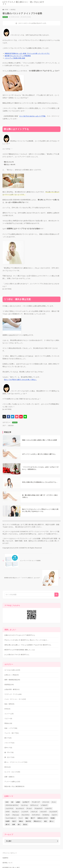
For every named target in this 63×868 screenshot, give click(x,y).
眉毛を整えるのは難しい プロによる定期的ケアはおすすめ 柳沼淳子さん (28, 645)
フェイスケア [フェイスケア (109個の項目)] (53, 812)
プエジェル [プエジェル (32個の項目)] (16, 815)
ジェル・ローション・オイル (15, 699)
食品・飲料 (9, 704)
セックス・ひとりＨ (12, 772)
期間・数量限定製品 (12, 680)
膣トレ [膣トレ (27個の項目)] (52, 821)
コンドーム (9, 714)
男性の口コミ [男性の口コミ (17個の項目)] (38, 821)
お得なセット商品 (12, 675)
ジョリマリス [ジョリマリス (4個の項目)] (9, 808)
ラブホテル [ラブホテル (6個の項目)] (46, 815)
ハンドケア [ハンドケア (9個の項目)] (25, 812)
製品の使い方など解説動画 (14, 786)
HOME (5, 10)
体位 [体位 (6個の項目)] (27, 818)
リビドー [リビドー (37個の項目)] (54, 815)
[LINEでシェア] (25, 417)
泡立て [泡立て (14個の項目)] (14, 821)
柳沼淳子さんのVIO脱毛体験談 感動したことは (20, 650)
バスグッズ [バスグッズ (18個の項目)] (34, 812)
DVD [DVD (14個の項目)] (7, 802)
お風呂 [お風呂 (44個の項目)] (18, 802)
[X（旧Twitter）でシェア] (4, 417)
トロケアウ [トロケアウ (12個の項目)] (48, 808)
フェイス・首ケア (12, 733)
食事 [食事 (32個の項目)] (14, 824)
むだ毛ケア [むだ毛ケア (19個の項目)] (26, 802)
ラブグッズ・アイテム (13, 694)
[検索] (56, 595)
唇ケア (8, 738)
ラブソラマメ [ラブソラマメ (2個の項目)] (36, 815)
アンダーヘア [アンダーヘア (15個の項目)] (36, 802)
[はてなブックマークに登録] (13, 417)
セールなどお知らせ (12, 670)
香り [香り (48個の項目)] (19, 824)
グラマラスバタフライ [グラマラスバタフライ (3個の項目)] (12, 805)
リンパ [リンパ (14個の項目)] (21, 818)
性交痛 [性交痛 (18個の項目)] (53, 818)
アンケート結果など (12, 782)
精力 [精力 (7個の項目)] (46, 821)
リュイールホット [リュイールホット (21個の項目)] (11, 818)
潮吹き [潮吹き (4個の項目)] (21, 821)
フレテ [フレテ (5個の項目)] (8, 815)
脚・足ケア (9, 757)
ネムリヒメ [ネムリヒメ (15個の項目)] (16, 812)
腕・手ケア (9, 752)
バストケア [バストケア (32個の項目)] (43, 812)
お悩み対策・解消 (12, 689)
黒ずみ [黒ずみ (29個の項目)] (25, 824)
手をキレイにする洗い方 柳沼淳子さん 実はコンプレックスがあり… (26, 640)
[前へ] (28, 561)
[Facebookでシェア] (8, 417)
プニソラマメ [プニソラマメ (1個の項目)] (25, 815)
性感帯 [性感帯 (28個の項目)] (8, 821)
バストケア (11, 426)
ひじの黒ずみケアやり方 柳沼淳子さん (17, 655)
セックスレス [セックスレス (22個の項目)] (20, 808)
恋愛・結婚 (9, 777)
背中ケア (8, 748)
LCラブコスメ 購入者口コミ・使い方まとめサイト (23, 3)
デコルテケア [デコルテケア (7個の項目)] (38, 808)
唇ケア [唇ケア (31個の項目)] (33, 818)
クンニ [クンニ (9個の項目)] (54, 802)
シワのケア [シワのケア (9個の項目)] (44, 805)
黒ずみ (8, 767)
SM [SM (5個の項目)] (12, 802)
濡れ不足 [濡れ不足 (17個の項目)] (28, 821)
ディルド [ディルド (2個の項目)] (29, 808)
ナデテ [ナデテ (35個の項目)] (8, 812)
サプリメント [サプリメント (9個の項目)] (34, 805)
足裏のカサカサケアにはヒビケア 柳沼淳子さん (20, 635)
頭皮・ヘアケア (11, 728)
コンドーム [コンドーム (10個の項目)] (24, 805)
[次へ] (31, 578)
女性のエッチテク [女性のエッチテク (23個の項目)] (43, 818)
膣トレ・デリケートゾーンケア (16, 762)
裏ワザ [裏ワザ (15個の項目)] (8, 824)
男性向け (8, 723)
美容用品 (13, 10)
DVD (7, 709)
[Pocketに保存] (17, 417)
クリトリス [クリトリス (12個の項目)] (46, 802)
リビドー (8, 718)
